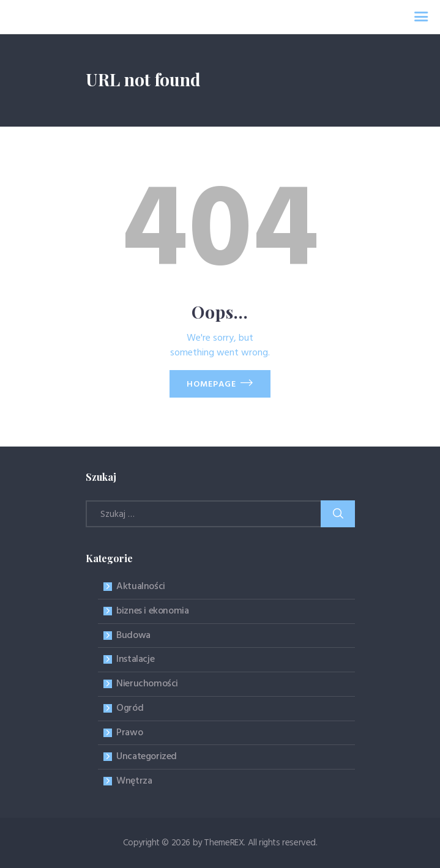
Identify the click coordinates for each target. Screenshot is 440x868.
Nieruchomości (147, 684)
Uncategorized (147, 757)
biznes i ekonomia (152, 611)
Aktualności (141, 587)
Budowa (133, 636)
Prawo (129, 733)
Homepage (211, 384)
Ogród (130, 708)
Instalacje (135, 659)
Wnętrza (134, 781)
